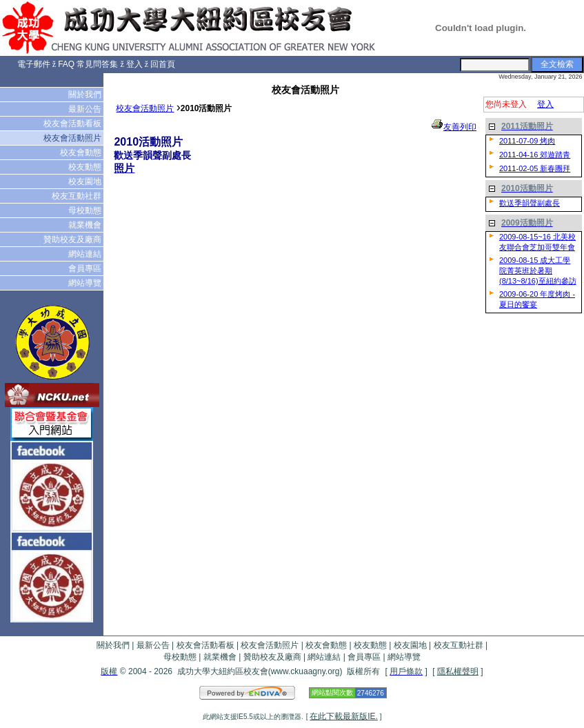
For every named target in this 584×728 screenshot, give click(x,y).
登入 (134, 64)
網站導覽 (86, 283)
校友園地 (86, 181)
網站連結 (86, 254)
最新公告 (86, 109)
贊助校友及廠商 (73, 239)
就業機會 (86, 225)
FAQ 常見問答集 (88, 64)
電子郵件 (34, 64)
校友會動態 (82, 153)
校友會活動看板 (73, 124)
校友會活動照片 (73, 138)
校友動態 (86, 167)
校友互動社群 (78, 196)
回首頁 (163, 64)
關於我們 (86, 95)
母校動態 (86, 210)
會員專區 (86, 268)
